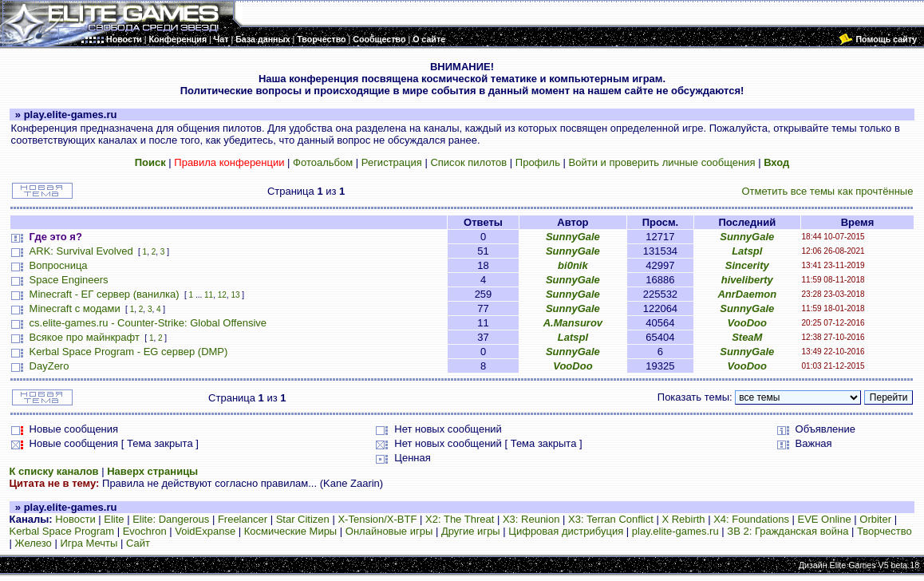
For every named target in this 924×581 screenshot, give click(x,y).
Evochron (145, 531)
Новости (75, 519)
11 (209, 295)
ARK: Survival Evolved (81, 251)
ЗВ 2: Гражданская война (788, 531)
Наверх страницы (152, 471)
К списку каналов (54, 471)
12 (222, 295)
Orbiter (875, 519)
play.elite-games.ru (675, 531)
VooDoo (747, 323)
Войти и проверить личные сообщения (662, 162)
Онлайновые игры (389, 531)
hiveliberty (747, 280)
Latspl (747, 251)
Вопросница (59, 265)
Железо (34, 543)
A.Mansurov (573, 323)
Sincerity (747, 265)
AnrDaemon (747, 294)
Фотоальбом (323, 162)
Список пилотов (468, 162)
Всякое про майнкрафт (85, 337)
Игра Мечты (89, 543)
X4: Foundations (751, 519)
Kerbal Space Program (62, 531)
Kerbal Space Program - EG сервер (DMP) (129, 352)
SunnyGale (573, 237)
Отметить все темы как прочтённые (827, 191)
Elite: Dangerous (171, 519)
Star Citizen (303, 519)
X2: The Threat (460, 519)
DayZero (49, 366)
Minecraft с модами (75, 308)
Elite (114, 519)
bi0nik (573, 265)
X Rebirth (683, 519)
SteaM (747, 337)
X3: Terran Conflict (611, 519)
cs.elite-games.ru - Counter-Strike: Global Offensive (148, 323)
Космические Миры (290, 531)
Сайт (138, 543)
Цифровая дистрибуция (566, 531)
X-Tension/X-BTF (377, 519)
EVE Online (825, 519)
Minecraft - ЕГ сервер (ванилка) (105, 294)
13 (235, 295)
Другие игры (471, 531)
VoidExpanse (205, 531)
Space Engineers (69, 280)
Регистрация (392, 162)
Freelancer (243, 519)
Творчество (885, 531)
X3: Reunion (531, 519)
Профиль (538, 162)
